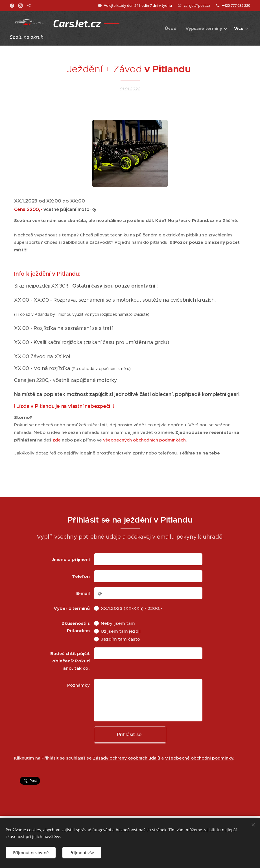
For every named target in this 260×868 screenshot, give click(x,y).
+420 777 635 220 (236, 5)
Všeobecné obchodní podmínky (199, 758)
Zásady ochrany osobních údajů (126, 758)
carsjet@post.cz (197, 5)
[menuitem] (172, 29)
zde (57, 440)
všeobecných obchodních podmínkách (144, 440)
